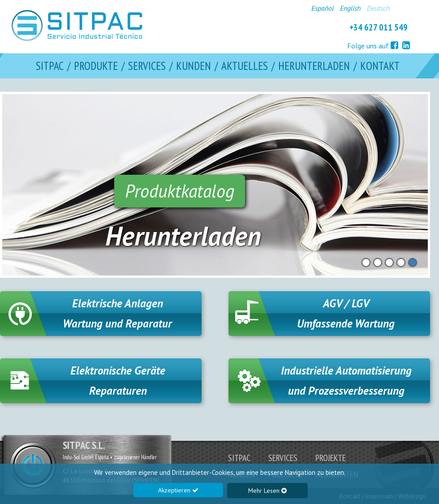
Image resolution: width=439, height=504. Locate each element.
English (350, 8)
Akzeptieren (178, 490)
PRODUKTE (96, 66)
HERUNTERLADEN (314, 66)
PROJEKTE (331, 458)
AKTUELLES (245, 66)
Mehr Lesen (267, 491)
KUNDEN (194, 66)
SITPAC (50, 66)
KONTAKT (380, 66)
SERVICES (147, 66)
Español (323, 8)
